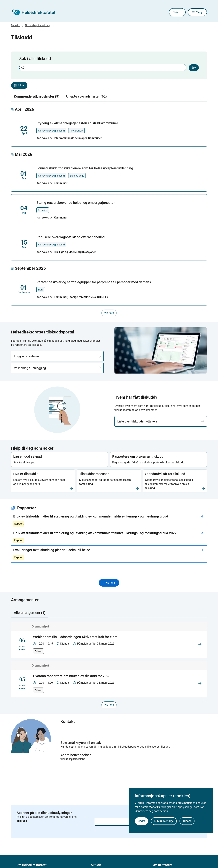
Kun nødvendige (164, 821)
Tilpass (187, 821)
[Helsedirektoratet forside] (36, 12)
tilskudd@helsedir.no (73, 759)
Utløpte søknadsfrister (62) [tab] (86, 96)
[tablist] (109, 97)
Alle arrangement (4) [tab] (30, 613)
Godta (141, 821)
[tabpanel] (109, 212)
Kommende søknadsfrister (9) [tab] (37, 96)
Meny (199, 12)
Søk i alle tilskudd (35, 59)
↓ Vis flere (109, 583)
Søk (171, 12)
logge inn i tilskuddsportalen (123, 747)
